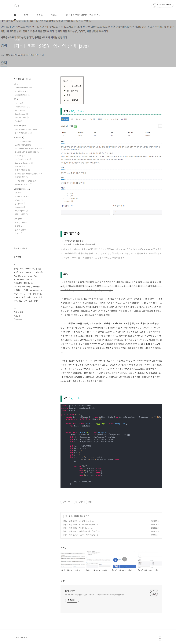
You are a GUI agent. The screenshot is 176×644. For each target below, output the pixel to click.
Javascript (21, 207)
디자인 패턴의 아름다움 (26, 181)
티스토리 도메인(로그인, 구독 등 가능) (84, 15)
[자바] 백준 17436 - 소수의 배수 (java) (79, 535)
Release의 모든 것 (24, 184)
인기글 (25, 248)
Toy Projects (22, 211)
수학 (23, 297)
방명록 (40, 15)
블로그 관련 (21, 230)
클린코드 (20, 166)
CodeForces (21, 114)
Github (54, 15)
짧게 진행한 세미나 (23, 133)
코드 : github (73, 100)
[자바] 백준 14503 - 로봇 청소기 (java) (79, 524)
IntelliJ (19, 200)
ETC (18, 219)
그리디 (28, 294)
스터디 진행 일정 (23, 145)
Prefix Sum (30, 269)
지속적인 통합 (22, 177)
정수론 (16, 269)
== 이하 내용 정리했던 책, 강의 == (29, 149)
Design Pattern (22, 95)
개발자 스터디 (19, 294)
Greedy (17, 297)
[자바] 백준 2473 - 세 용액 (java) (77, 521)
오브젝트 (20, 156)
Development (22, 189)
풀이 (69, 95)
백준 (35, 276)
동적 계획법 (37, 294)
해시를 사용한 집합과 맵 (23, 279)
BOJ (71, 516)
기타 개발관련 (22, 214)
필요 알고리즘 (72, 90)
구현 (25, 301)
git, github (21, 203)
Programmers (22, 107)
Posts (19, 121)
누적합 (16, 272)
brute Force (27, 276)
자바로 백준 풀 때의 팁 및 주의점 (92, 253)
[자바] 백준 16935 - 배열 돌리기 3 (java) (80, 531)
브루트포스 (29, 272)
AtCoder (20, 110)
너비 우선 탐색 (19, 287)
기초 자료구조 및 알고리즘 (26, 129)
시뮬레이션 (18, 290)
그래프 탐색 (39, 272)
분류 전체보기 (23, 79)
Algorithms (21, 91)
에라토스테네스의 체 (21, 283)
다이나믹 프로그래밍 (34, 297)
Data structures (23, 88)
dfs (22, 272)
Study (19, 137)
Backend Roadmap (24, 163)
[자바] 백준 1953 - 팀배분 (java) (77, 528)
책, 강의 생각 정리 (23, 141)
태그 (26, 15)
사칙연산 (36, 287)
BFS (22, 269)
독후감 (19, 226)
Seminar (20, 125)
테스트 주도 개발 (23, 170)
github (75, 398)
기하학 (26, 290)
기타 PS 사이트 (22, 117)
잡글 (18, 233)
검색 (154, 6)
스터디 (29, 287)
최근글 (16, 248)
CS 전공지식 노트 (23, 159)
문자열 (38, 269)
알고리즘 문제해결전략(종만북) (28, 174)
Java (18, 193)
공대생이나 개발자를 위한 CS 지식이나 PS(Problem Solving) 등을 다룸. (95, 594)
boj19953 (77, 111)
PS (66, 516)
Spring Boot (22, 196)
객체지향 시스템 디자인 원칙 (27, 152)
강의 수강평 (21, 223)
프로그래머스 (34, 301)
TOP (160, 638)
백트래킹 (17, 276)
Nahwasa (70, 591)
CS (17, 84)
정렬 (15, 301)
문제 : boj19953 (74, 86)
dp (32, 283)
